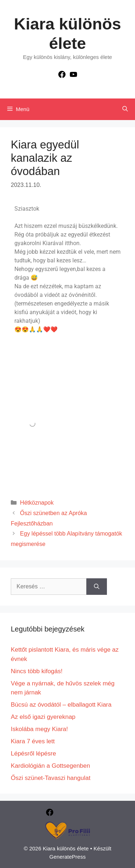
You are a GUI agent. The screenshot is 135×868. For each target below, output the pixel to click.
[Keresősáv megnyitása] (125, 109)
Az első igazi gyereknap (43, 717)
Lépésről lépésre (33, 754)
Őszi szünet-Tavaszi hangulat (51, 778)
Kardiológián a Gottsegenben (50, 766)
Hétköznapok (37, 503)
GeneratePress (67, 857)
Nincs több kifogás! (37, 671)
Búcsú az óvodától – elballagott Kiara (61, 705)
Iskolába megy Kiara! (39, 729)
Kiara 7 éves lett (33, 741)
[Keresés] (97, 587)
